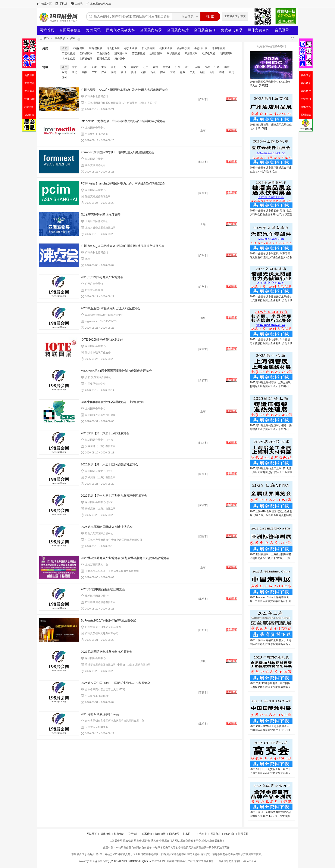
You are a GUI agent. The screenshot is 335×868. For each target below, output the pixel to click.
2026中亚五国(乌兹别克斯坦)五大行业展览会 (110, 308)
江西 (217, 67)
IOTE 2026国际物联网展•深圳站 (102, 340)
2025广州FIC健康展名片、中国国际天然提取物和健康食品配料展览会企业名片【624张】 (270, 687)
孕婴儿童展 (131, 48)
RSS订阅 (230, 834)
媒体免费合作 (259, 30)
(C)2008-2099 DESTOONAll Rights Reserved (134, 861)
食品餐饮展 (183, 48)
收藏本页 (47, 4)
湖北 (74, 72)
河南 (65, 72)
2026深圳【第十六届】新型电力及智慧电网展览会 (114, 496)
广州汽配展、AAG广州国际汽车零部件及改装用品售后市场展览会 (124, 90)
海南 (114, 72)
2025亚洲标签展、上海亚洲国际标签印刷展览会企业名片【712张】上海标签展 (271, 558)
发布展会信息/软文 (101, 4)
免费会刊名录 (232, 30)
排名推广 (188, 834)
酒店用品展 (138, 53)
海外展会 (120, 59)
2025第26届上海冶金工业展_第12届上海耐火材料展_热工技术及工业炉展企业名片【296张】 (271, 472)
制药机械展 (86, 59)
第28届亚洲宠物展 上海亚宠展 (101, 215)
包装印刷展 (218, 48)
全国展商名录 (151, 30)
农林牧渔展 (68, 59)
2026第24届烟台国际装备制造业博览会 (107, 527)
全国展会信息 (70, 30)
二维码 (79, 4)
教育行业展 (201, 48)
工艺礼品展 (68, 53)
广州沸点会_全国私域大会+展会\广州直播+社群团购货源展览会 (123, 246)
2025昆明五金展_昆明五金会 (100, 714)
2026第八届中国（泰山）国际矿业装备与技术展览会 (115, 683)
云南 (143, 72)
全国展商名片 (178, 30)
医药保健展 (78, 48)
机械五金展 (166, 48)
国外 (65, 77)
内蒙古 (135, 67)
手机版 (63, 4)
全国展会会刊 (205, 30)
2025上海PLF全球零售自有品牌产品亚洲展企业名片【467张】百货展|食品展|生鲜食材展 (270, 816)
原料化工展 (103, 59)
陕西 (163, 72)
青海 (182, 72)
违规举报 (243, 834)
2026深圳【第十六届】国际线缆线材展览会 (109, 464)
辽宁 (146, 67)
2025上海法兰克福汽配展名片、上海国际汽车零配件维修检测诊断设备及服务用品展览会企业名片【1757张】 (271, 644)
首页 (47, 38)
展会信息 (60, 38)
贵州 (133, 72)
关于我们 (133, 834)
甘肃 (173, 72)
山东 (227, 67)
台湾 (212, 72)
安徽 (197, 67)
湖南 (84, 72)
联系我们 (147, 834)
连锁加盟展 (156, 53)
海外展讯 (94, 30)
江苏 (178, 67)
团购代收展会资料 (120, 30)
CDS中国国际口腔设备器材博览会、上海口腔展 (112, 402)
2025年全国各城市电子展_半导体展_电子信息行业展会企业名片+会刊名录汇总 (271, 343)
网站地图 (174, 834)
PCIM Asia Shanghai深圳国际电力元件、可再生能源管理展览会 (123, 183)
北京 (74, 67)
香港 (222, 72)
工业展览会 (103, 53)
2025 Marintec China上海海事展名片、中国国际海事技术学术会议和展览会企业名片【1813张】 (270, 601)
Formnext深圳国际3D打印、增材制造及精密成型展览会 (117, 152)
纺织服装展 (173, 53)
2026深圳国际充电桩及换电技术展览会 (107, 652)
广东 (94, 72)
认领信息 (119, 834)
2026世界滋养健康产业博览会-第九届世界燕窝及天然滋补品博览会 (125, 558)
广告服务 (202, 834)
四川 (123, 72)
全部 (65, 48)
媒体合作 (106, 834)
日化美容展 (148, 48)
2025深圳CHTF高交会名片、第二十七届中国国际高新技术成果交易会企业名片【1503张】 (270, 773)
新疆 (202, 72)
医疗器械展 (96, 48)
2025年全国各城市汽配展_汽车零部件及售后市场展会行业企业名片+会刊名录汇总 (271, 257)
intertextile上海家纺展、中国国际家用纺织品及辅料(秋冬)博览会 (123, 121)
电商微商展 (226, 53)
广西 (104, 72)
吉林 (156, 67)
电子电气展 (209, 53)
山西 (123, 67)
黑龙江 (167, 67)
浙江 (188, 67)
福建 (207, 67)
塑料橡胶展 (86, 53)
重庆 (104, 67)
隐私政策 (160, 834)
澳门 (232, 72)
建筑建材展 (121, 53)
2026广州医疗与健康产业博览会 (102, 277)
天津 (94, 67)
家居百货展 (191, 53)
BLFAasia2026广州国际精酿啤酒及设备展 (108, 620)
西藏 (153, 72)
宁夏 (192, 72)
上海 (84, 67)
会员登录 (282, 30)
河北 (114, 67)
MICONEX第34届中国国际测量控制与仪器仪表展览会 (116, 371)
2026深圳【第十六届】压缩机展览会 (105, 433)
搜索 (73, 38)
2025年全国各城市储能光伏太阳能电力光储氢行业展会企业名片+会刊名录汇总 (271, 300)
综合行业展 (113, 48)
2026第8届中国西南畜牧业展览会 (103, 589)
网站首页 (47, 30)
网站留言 (216, 834)
